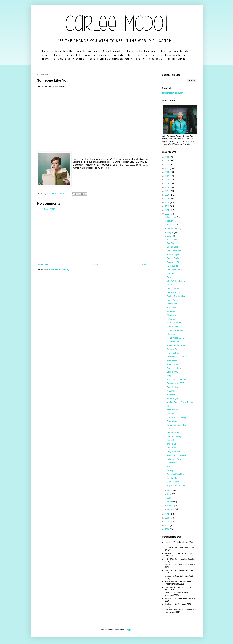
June (170, 490)
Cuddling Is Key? (174, 433)
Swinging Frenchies (175, 474)
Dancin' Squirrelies (175, 258)
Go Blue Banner (174, 478)
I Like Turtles (172, 266)
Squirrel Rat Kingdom (176, 296)
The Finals (171, 444)
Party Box (171, 274)
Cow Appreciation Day (176, 425)
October (171, 225)
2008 (167, 522)
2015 (167, 199)
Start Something (174, 436)
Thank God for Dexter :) (177, 345)
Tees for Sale (172, 410)
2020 (167, 180)
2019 (167, 184)
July (169, 236)
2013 (167, 206)
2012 (167, 210)
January (171, 509)
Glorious (170, 406)
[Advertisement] (95, 237)
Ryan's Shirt (172, 421)
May (169, 494)
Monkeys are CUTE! (176, 338)
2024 (167, 165)
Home (95, 265)
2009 (167, 518)
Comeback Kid (173, 289)
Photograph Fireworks (176, 455)
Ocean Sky (172, 440)
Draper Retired (173, 292)
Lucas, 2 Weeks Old (175, 330)
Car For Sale (172, 448)
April (169, 498)
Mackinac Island (174, 323)
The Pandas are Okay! (177, 380)
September (172, 228)
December (172, 217)
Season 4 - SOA (174, 262)
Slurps (170, 376)
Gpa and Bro (172, 349)
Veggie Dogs (172, 463)
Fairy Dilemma (173, 482)
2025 (167, 161)
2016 (167, 195)
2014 (167, 202)
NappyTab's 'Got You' (176, 486)
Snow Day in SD (174, 361)
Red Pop (171, 243)
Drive (169, 277)
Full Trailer (171, 308)
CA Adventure (173, 342)
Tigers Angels (173, 399)
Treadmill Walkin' (174, 364)
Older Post (147, 265)
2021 (167, 176)
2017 (167, 191)
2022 (167, 172)
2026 (167, 157)
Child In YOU (172, 372)
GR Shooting (172, 414)
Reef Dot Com (173, 387)
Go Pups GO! (173, 470)
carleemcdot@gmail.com (173, 93)
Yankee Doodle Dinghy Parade (180, 402)
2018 (167, 187)
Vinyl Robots (172, 326)
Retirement (172, 319)
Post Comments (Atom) (59, 269)
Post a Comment (48, 209)
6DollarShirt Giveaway (176, 417)
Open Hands (172, 247)
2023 (167, 168)
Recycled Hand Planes (177, 357)
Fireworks (171, 395)
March (170, 502)
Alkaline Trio (172, 315)
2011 (167, 214)
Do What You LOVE (175, 383)
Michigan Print (173, 353)
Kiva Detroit (172, 311)
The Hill (170, 467)
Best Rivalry (172, 304)
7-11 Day (171, 391)
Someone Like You (175, 368)
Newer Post (43, 265)
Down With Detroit (175, 270)
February (171, 506)
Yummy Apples (173, 255)
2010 (167, 514)
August (171, 232)
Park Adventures (174, 251)
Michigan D (172, 239)
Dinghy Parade (173, 451)
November (172, 221)
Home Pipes (172, 300)
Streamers (171, 334)
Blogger (128, 630)
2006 (167, 529)
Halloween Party (174, 459)
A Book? (170, 429)
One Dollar (171, 285)
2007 (167, 525)
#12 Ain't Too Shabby (176, 281)
